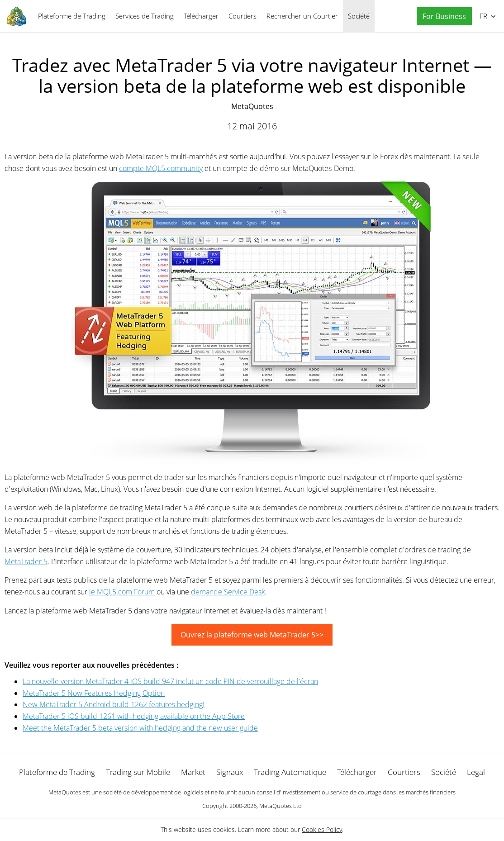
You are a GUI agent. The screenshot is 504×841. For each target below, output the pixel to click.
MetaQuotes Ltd (281, 806)
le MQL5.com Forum (122, 592)
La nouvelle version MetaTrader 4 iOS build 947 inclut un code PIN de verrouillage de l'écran (170, 681)
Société (359, 16)
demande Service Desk (228, 592)
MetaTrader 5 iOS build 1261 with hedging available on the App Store (134, 716)
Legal (476, 772)
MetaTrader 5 (26, 561)
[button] (442, 17)
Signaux (230, 772)
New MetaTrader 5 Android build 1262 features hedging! (114, 704)
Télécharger (201, 16)
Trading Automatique (290, 772)
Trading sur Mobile (138, 772)
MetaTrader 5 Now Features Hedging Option (94, 693)
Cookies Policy (322, 829)
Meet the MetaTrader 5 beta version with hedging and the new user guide (140, 728)
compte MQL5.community (161, 168)
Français (483, 16)
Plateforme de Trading (72, 16)
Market (193, 772)
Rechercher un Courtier (302, 16)
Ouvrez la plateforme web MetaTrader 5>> (252, 635)
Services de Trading (145, 16)
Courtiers (242, 16)
